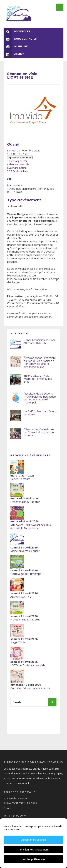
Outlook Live (20, 171)
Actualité (16, 46)
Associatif (17, 206)
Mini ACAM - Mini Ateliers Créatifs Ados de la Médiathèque (31, 526)
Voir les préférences (33, 859)
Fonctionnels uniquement (34, 850)
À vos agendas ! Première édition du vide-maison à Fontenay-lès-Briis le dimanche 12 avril (40, 362)
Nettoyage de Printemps (26, 574)
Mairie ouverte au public (25, 551)
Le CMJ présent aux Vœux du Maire (40, 413)
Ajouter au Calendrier (20, 157)
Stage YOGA (18, 642)
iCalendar (13, 168)
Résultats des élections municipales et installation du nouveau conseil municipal (40, 398)
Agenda (14, 54)
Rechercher (17, 31)
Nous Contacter (20, 39)
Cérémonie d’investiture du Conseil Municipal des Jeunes (39, 432)
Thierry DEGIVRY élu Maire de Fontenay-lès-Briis (38, 379)
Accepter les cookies (34, 840)
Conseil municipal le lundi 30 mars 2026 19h (39, 342)
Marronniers (15, 185)
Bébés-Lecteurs (20, 479)
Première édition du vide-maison (30, 688)
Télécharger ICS (17, 161)
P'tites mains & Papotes (25, 502)
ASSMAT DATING (21, 597)
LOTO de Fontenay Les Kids (28, 665)
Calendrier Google (18, 164)
